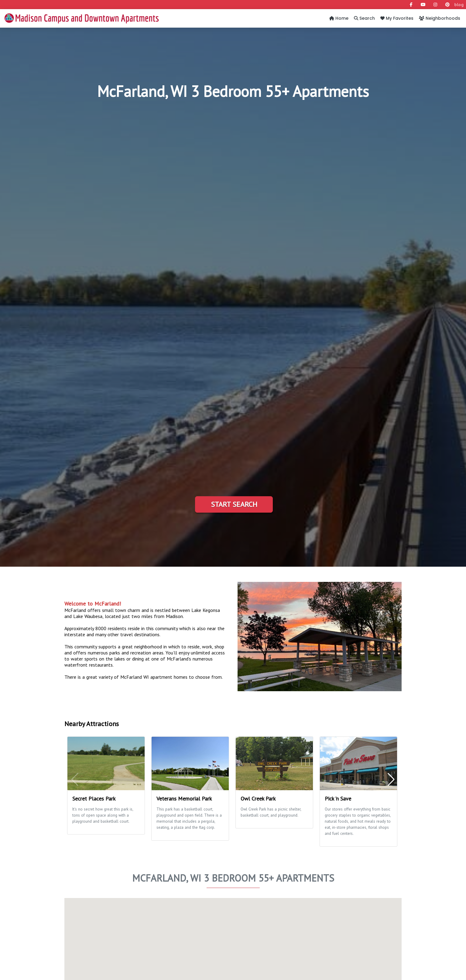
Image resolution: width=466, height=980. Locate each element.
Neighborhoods (440, 18)
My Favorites (397, 18)
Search (364, 18)
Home (339, 18)
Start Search (234, 504)
